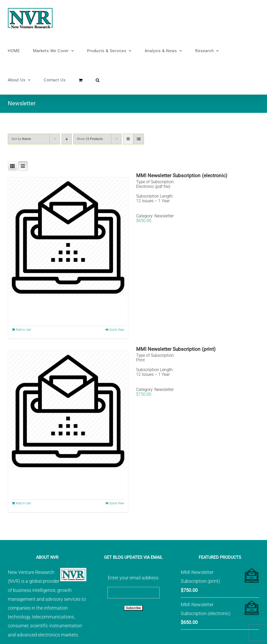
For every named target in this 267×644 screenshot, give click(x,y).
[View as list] (139, 139)
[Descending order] (67, 139)
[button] (98, 80)
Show (90, 139)
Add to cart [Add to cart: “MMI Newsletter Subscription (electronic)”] (23, 330)
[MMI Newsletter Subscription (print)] (68, 411)
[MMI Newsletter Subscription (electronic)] (68, 237)
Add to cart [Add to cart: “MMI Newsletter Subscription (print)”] (23, 503)
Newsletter (164, 216)
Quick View (117, 330)
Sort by (21, 139)
